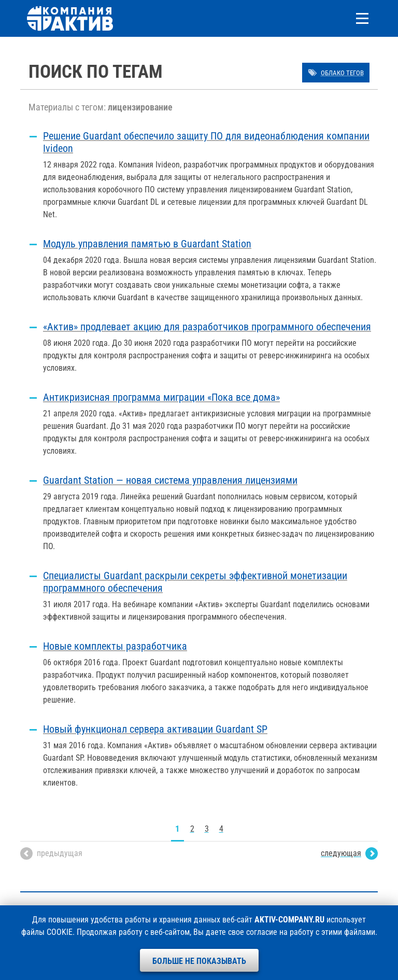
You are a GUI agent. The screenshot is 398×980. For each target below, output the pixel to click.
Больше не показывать (199, 961)
